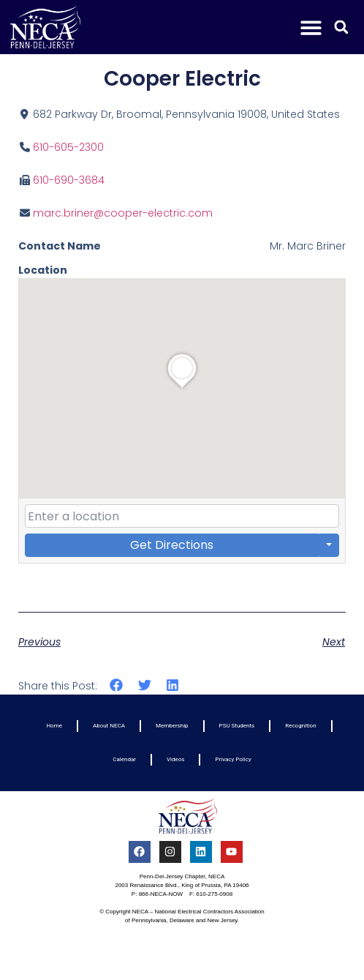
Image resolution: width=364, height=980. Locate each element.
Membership (172, 726)
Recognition (300, 726)
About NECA (109, 726)
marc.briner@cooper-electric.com (123, 213)
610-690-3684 (69, 180)
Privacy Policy (233, 759)
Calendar (124, 759)
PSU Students (237, 726)
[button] (312, 27)
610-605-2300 (68, 147)
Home (54, 726)
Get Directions (172, 545)
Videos (175, 759)
